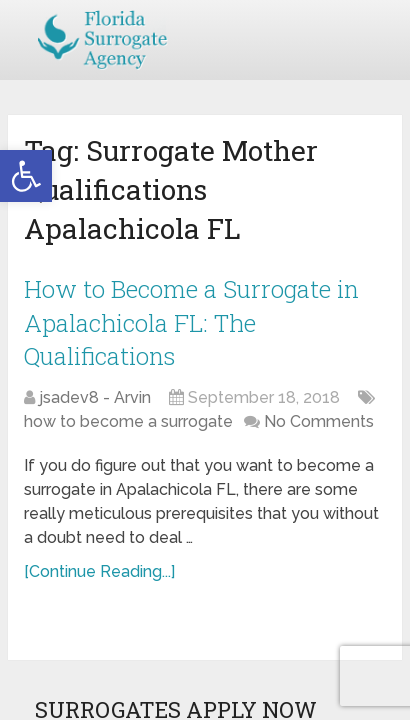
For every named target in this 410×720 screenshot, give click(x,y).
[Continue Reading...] (99, 571)
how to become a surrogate (128, 421)
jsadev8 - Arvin (95, 397)
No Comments (319, 421)
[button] (26, 176)
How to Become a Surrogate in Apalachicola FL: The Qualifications (191, 322)
